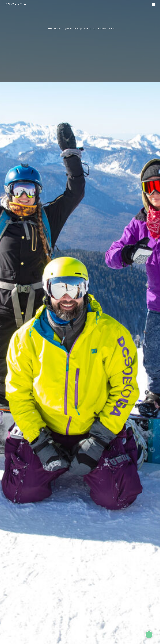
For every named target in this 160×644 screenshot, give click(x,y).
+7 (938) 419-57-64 (16, 4)
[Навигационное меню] (154, 5)
